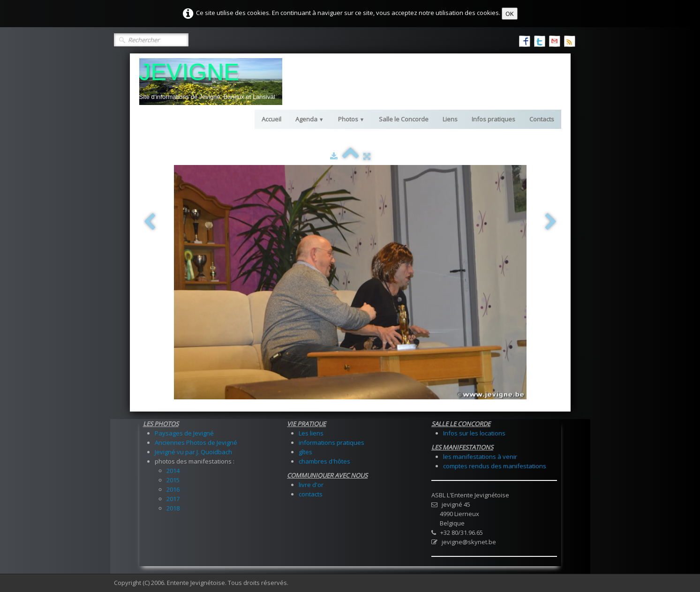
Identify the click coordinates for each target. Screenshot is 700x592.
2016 (173, 489)
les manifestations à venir (480, 457)
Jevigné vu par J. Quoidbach (193, 452)
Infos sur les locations (474, 433)
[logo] (211, 82)
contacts (311, 494)
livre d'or (311, 485)
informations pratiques (331, 442)
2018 (173, 508)
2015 (173, 480)
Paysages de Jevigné (184, 433)
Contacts (542, 119)
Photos (351, 119)
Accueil (271, 119)
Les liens (311, 433)
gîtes (305, 452)
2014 (173, 471)
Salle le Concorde (404, 119)
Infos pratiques (493, 119)
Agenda (310, 119)
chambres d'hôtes (324, 461)
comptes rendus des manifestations (495, 466)
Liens (450, 119)
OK (510, 14)
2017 (173, 499)
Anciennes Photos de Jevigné (196, 442)
